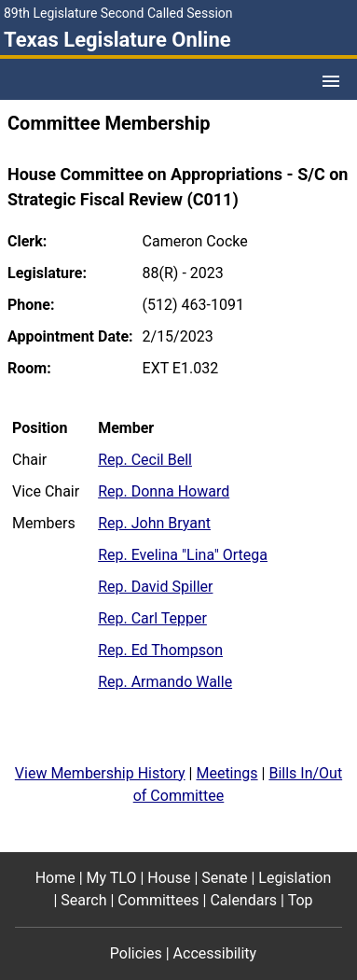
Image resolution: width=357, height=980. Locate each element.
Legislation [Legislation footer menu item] (295, 878)
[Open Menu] (331, 81)
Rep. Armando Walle (165, 682)
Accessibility (215, 953)
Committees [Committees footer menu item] (158, 900)
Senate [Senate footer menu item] (224, 878)
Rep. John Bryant (154, 523)
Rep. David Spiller (155, 587)
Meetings (227, 773)
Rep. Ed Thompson (160, 650)
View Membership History (100, 773)
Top (301, 900)
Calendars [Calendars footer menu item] (243, 900)
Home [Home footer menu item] (55, 878)
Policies (136, 953)
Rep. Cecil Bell (145, 460)
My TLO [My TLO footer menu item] (112, 878)
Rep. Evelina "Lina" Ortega (183, 555)
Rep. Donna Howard (164, 491)
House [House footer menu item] (169, 878)
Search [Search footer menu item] (83, 900)
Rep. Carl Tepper (152, 618)
